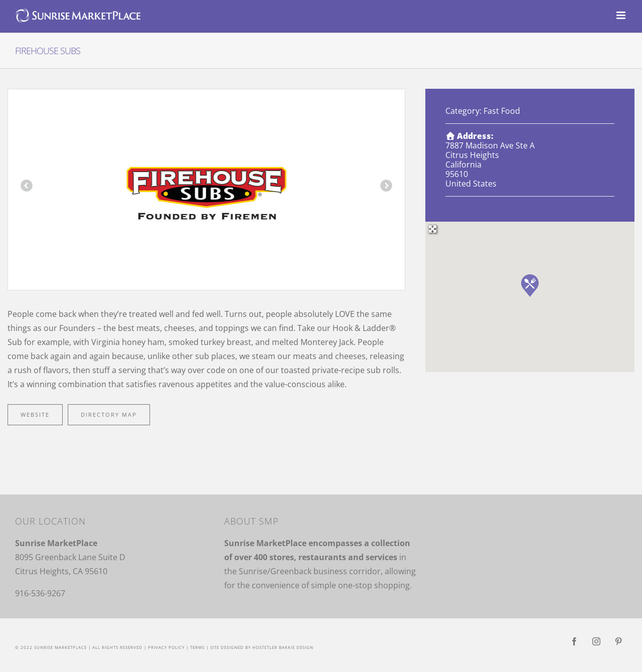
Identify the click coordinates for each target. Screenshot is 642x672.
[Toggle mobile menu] (622, 15)
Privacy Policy (166, 647)
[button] (530, 286)
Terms (197, 647)
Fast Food (502, 111)
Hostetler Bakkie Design (283, 647)
